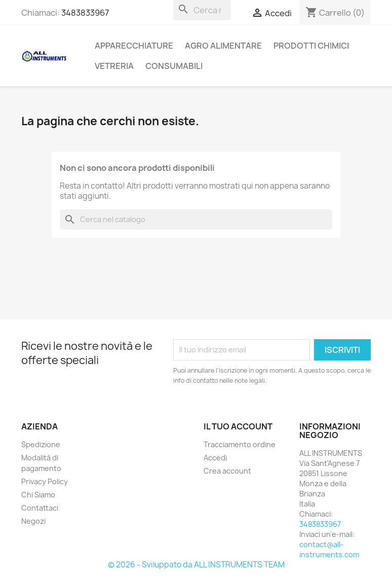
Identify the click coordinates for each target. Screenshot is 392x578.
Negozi (33, 521)
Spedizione (41, 444)
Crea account (227, 471)
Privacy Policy (45, 481)
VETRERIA (114, 66)
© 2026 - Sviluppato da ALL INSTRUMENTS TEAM (196, 565)
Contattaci (40, 508)
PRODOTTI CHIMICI (311, 46)
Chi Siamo (38, 495)
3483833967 (85, 13)
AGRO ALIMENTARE (223, 46)
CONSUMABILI (174, 66)
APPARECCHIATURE (134, 46)
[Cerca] (202, 10)
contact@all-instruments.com (329, 549)
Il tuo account (238, 426)
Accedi (215, 458)
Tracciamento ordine (240, 444)
